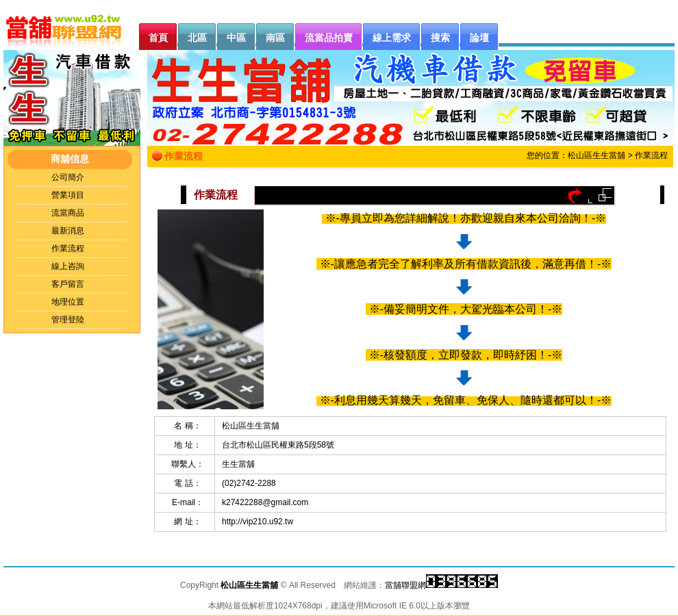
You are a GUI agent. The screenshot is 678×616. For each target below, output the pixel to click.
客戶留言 (68, 284)
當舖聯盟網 (405, 585)
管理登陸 (68, 320)
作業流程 (68, 248)
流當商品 (68, 213)
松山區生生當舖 (597, 155)
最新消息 (68, 231)
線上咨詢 (68, 266)
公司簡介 (68, 177)
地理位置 (68, 302)
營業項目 (68, 195)
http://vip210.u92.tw (258, 522)
